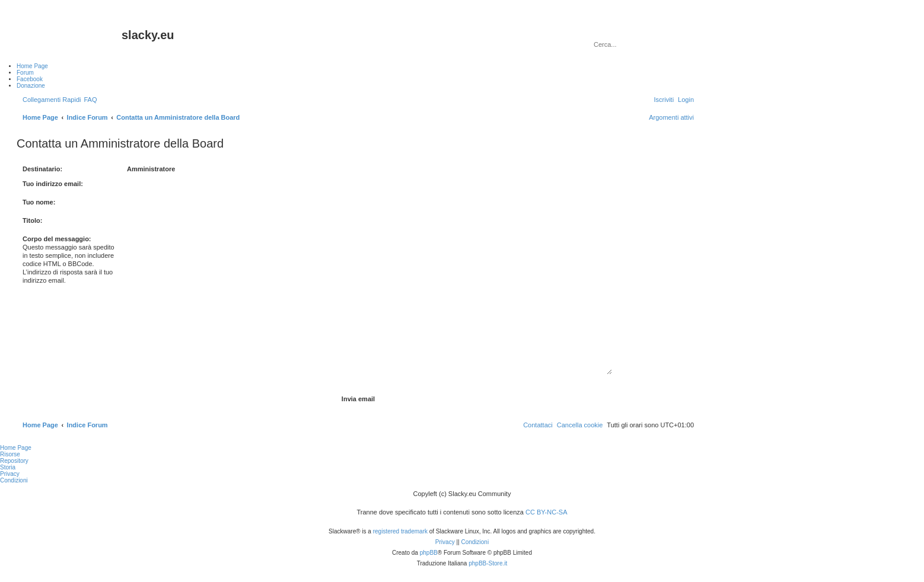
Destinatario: (42, 169)
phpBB (429, 553)
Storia (8, 467)
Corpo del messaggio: (57, 239)
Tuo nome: (39, 202)
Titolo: (32, 220)
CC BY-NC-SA (547, 512)
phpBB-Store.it (488, 563)
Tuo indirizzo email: (53, 184)
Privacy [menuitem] (10, 474)
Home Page (16, 448)
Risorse (10, 454)
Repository (14, 461)
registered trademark (400, 531)
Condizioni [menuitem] (14, 480)
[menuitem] (90, 100)
